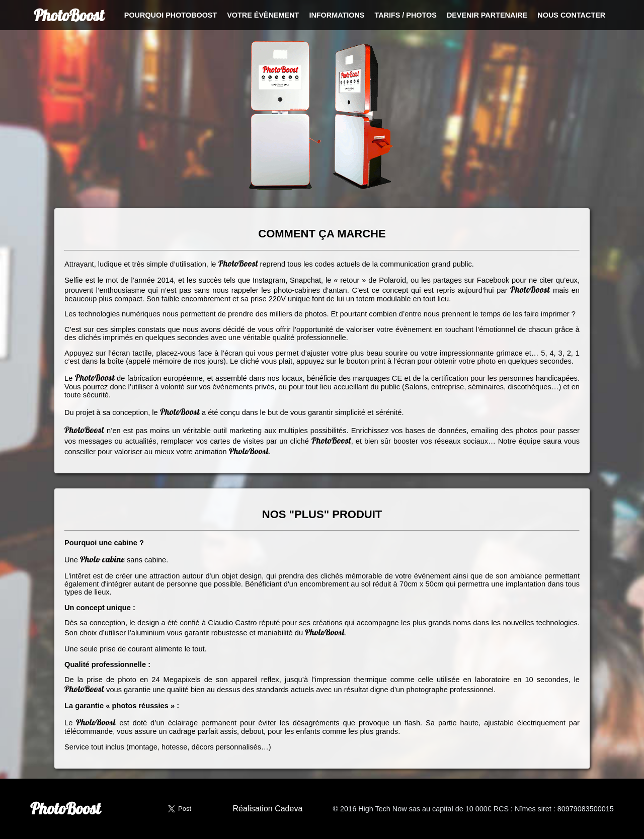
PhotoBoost (69, 15)
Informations (337, 15)
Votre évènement (263, 15)
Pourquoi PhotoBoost (171, 15)
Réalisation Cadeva (268, 809)
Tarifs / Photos (405, 15)
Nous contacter (571, 15)
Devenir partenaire (487, 15)
